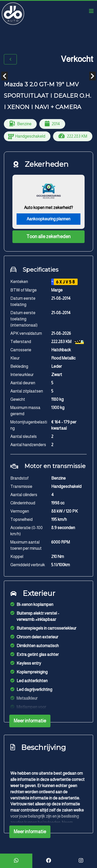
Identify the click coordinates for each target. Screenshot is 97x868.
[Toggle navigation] (91, 11)
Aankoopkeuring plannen (48, 219)
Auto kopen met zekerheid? (48, 208)
